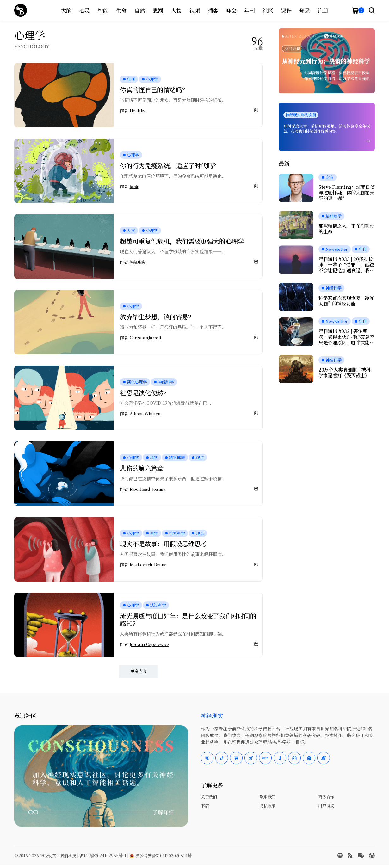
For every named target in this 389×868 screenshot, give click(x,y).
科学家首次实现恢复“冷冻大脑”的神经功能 (346, 301)
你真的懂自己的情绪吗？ (154, 90)
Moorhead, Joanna (148, 489)
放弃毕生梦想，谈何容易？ (157, 317)
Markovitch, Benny (148, 565)
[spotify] (340, 855)
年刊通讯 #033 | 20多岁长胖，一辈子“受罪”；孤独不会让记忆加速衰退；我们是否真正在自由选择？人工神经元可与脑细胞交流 (346, 265)
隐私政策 (268, 806)
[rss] (350, 855)
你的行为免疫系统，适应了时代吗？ (170, 166)
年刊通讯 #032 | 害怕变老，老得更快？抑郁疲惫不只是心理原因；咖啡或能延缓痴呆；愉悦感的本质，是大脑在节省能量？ (346, 337)
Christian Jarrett (145, 338)
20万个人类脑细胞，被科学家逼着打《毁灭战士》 (344, 372)
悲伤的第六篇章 (142, 468)
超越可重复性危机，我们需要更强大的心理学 (182, 241)
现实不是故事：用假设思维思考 (163, 544)
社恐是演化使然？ (145, 393)
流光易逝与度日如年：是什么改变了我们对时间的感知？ (188, 620)
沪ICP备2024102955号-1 (103, 856)
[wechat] (361, 855)
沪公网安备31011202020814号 (161, 856)
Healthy (137, 111)
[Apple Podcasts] (372, 856)
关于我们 (209, 797)
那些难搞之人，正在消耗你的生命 (346, 229)
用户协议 (326, 806)
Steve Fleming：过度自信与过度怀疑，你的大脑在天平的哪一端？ (347, 193)
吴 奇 (134, 187)
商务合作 (326, 797)
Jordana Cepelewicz (149, 644)
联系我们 (268, 797)
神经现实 (138, 262)
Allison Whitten (145, 414)
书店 (205, 806)
